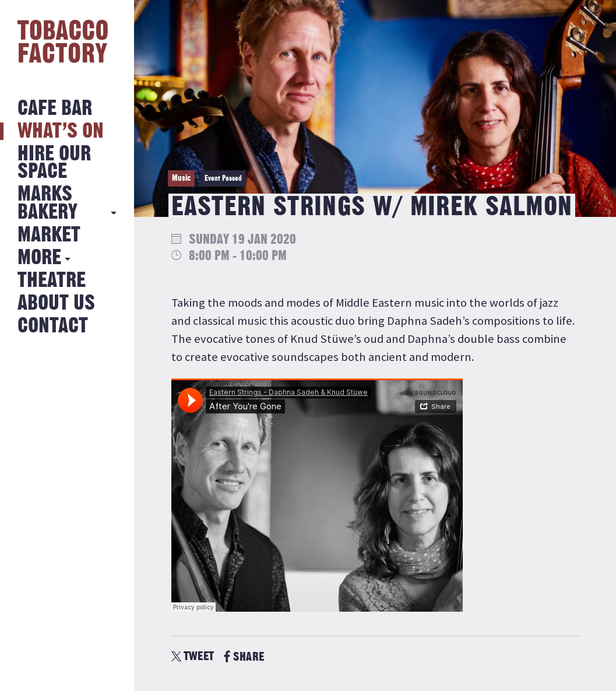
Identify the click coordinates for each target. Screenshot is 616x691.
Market (49, 235)
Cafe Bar (55, 109)
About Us (56, 304)
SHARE (244, 657)
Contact (53, 326)
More (39, 258)
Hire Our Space (54, 163)
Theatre (52, 281)
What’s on (61, 131)
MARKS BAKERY (47, 203)
